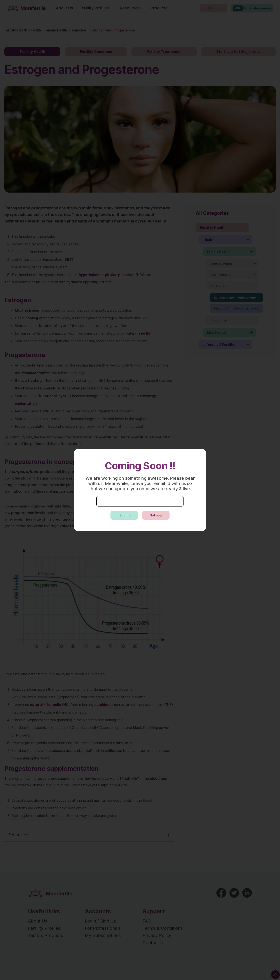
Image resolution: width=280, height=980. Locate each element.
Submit (125, 515)
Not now (156, 515)
